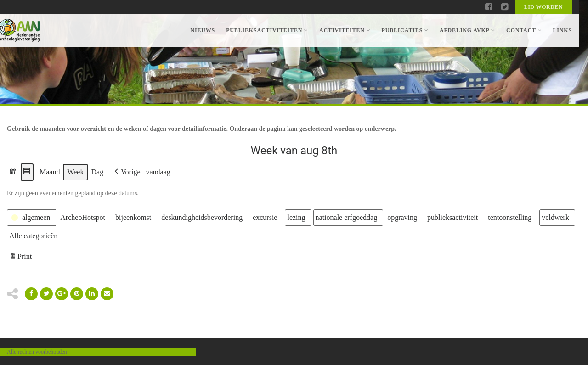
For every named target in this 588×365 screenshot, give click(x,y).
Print (20, 258)
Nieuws (203, 30)
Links (562, 30)
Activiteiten (345, 30)
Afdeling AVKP (467, 30)
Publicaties (405, 30)
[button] (13, 172)
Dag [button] (97, 172)
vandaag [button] (158, 172)
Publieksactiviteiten (267, 30)
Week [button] (75, 172)
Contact (524, 30)
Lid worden (543, 7)
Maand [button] (50, 172)
